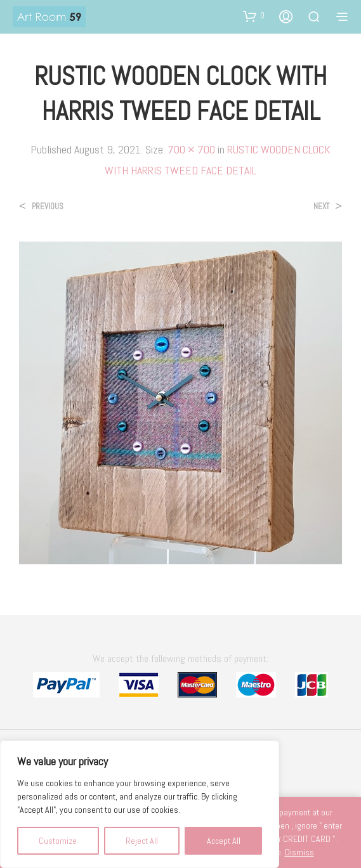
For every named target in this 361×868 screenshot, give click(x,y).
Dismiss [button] (299, 852)
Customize (58, 841)
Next (321, 206)
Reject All (142, 841)
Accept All (224, 841)
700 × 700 (191, 149)
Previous (48, 206)
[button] (254, 16)
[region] (140, 804)
